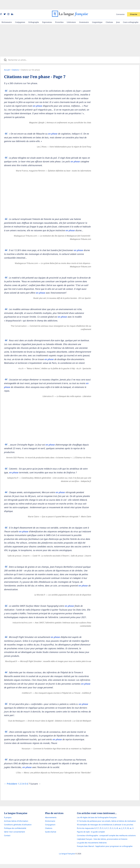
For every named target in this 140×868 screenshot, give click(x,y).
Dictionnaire (7, 13)
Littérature (71, 13)
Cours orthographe (131, 13)
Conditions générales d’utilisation (18, 836)
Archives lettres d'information (16, 832)
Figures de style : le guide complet (91, 843)
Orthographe (34, 13)
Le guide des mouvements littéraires (92, 854)
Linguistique (97, 13)
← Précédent (12, 794)
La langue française (67, 865)
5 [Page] (27, 794)
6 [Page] (29, 794)
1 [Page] (20, 794)
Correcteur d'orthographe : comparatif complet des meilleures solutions (106, 846)
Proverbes (59, 13)
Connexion (120, 5)
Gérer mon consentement (15, 843)
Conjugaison (20, 13)
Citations (109, 13)
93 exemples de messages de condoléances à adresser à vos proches (105, 836)
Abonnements (51, 828)
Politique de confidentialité (15, 839)
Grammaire (84, 13)
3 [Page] (24, 794)
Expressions (47, 13)
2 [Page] (22, 794)
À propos (8, 828)
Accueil (9, 62)
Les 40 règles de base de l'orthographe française (97, 828)
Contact (7, 846)
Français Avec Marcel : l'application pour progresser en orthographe (105, 857)
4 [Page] (25, 794)
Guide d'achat (51, 843)
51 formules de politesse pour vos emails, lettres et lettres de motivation (106, 832)
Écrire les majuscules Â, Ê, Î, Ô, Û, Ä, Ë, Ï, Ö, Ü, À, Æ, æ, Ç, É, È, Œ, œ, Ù (105, 839)
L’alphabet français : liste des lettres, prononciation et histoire (102, 850)
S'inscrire (134, 5)
